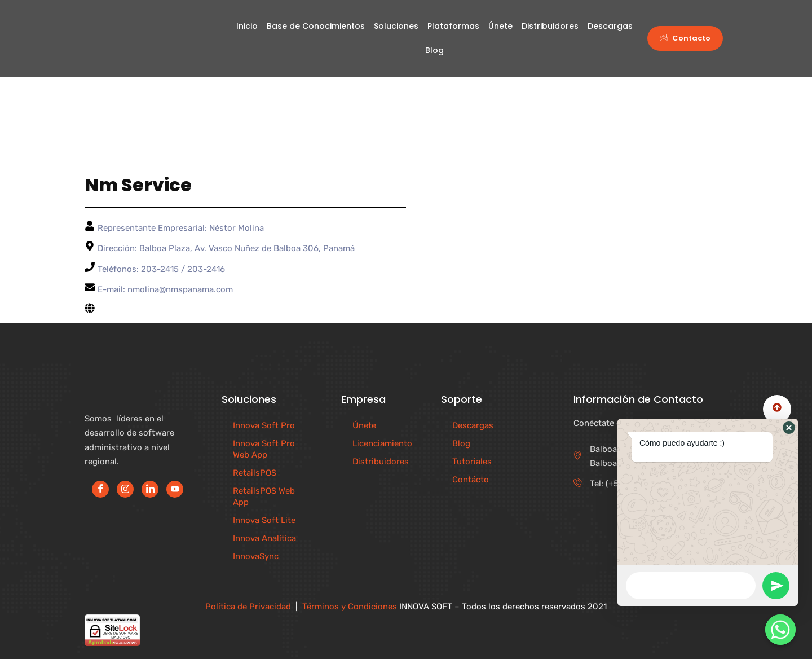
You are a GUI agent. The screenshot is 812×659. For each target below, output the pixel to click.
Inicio (247, 26)
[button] (789, 428)
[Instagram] (125, 489)
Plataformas (453, 26)
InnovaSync (256, 556)
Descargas (610, 26)
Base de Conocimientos (316, 26)
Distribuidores (550, 26)
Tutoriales (472, 462)
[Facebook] (100, 489)
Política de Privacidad (248, 607)
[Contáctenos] (780, 630)
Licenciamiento (382, 443)
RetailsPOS (255, 473)
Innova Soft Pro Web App (264, 449)
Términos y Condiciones (350, 607)
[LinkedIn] (150, 489)
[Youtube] (175, 489)
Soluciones (396, 26)
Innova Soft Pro (264, 425)
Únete (500, 26)
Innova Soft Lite (264, 520)
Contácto (471, 480)
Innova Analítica (264, 538)
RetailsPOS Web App (264, 497)
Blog (434, 50)
